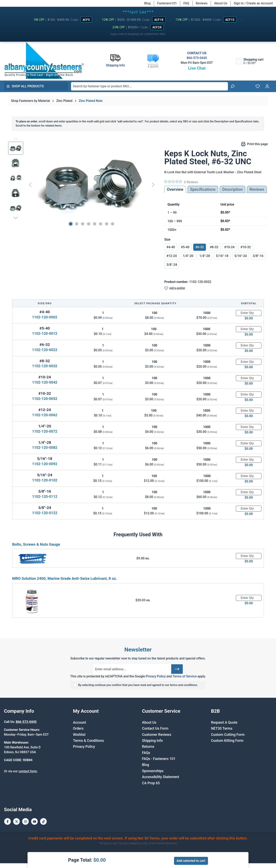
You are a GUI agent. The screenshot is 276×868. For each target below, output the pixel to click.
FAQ (186, 3)
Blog (147, 3)
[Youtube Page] (34, 821)
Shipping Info (152, 741)
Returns (148, 747)
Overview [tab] (175, 189)
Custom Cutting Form (228, 735)
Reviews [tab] (257, 189)
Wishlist (79, 735)
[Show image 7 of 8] (107, 224)
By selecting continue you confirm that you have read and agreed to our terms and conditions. (138, 685)
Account (80, 722)
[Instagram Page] (25, 821)
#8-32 (214, 247)
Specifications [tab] (203, 189)
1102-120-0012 (45, 333)
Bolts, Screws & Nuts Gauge (36, 544)
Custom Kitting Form (227, 741)
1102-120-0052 (45, 399)
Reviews (202, 3)
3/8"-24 (172, 265)
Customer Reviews (157, 735)
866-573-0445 (197, 58)
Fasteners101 (167, 3)
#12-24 (172, 256)
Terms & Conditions (89, 741)
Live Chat (197, 68)
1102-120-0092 (45, 464)
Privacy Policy (156, 676)
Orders (78, 728)
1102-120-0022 (45, 350)
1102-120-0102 (45, 480)
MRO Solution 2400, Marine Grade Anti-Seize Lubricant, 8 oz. (65, 578)
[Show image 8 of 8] (113, 224)
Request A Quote (224, 722)
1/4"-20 (188, 256)
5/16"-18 (222, 256)
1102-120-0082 (45, 447)
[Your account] (267, 86)
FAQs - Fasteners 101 (159, 759)
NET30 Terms (222, 728)
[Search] (232, 86)
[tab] (232, 189)
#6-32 (200, 247)
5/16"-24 (240, 256)
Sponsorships (153, 771)
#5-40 (185, 247)
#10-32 (246, 247)
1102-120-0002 (45, 317)
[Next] (153, 185)
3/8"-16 (258, 256)
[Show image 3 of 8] (83, 224)
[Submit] (177, 669)
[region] (82, 185)
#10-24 (229, 247)
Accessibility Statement (161, 777)
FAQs (146, 753)
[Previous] (30, 185)
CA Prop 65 (151, 783)
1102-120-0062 (45, 415)
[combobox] (149, 86)
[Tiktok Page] (43, 821)
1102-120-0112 (45, 496)
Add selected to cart (191, 861)
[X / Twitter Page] (16, 821)
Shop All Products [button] (25, 86)
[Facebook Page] (7, 821)
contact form (28, 771)
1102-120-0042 (45, 382)
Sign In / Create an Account (253, 3)
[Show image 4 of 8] (89, 224)
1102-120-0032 (45, 366)
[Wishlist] (258, 86)
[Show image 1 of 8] (71, 224)
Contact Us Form (155, 728)
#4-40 (171, 247)
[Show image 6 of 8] (101, 224)
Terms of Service (184, 676)
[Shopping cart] (249, 61)
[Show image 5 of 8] (95, 224)
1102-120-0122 (45, 513)
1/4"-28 (205, 256)
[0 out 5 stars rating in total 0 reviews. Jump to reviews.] (181, 182)
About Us (221, 3)
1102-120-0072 (45, 431)
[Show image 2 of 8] (77, 224)
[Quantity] (249, 313)
